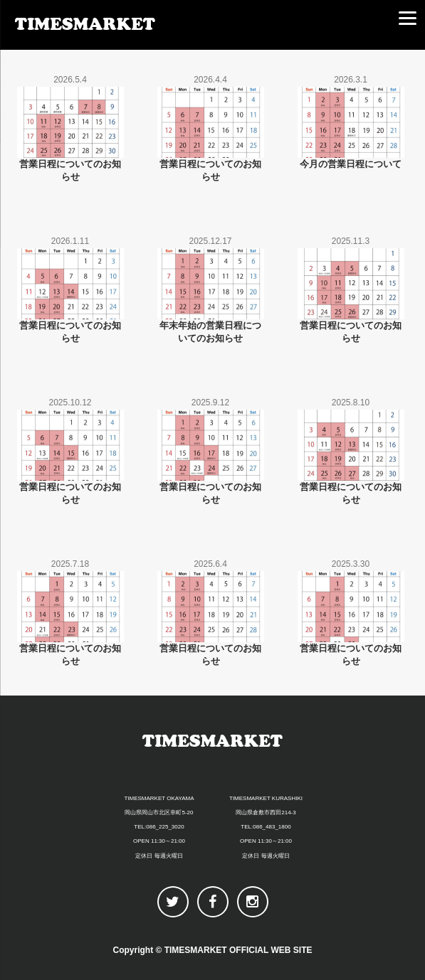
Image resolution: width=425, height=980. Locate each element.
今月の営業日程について (351, 164)
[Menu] (407, 18)
